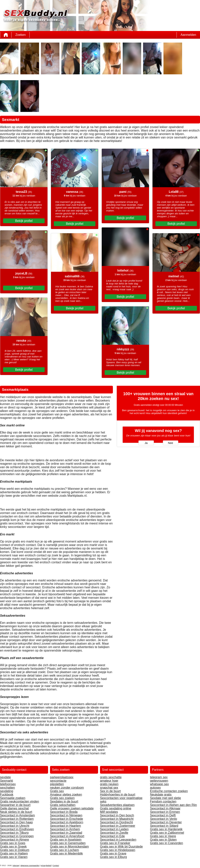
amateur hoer (109, 781)
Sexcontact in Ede (112, 836)
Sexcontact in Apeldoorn (67, 822)
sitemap (16, 865)
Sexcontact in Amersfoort (67, 836)
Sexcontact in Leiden (114, 829)
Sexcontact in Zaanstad (66, 833)
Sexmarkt (7, 781)
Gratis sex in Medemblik (66, 853)
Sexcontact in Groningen (17, 836)
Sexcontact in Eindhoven (17, 829)
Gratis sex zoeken (62, 798)
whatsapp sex (159, 784)
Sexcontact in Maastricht (117, 819)
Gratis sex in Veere (163, 836)
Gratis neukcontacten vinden (20, 801)
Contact (56, 865)
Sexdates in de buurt (64, 801)
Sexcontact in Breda (64, 812)
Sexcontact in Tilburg (14, 833)
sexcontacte (58, 781)
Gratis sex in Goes (13, 843)
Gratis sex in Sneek (13, 847)
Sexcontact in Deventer (166, 822)
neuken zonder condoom (67, 788)
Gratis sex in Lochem (64, 850)
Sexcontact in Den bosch (117, 815)
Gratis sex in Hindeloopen (118, 850)
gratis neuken (109, 784)
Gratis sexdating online (116, 808)
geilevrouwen (159, 781)
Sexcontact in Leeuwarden (118, 840)
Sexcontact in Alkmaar (165, 808)
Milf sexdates (109, 812)
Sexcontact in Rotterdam (17, 819)
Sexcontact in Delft (163, 815)
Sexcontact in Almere (14, 840)
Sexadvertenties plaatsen (117, 805)
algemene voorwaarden (30, 865)
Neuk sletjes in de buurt (16, 812)
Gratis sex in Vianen (14, 857)
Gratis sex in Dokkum (15, 850)
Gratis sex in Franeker (115, 843)
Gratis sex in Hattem (14, 853)
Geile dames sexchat (14, 808)
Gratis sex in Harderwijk (166, 829)
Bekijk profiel (24, 221)
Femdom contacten (163, 801)
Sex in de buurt (110, 791)
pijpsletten (57, 784)
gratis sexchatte (111, 777)
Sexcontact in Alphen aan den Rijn (173, 805)
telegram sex (159, 777)
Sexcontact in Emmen (165, 812)
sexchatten (7, 788)
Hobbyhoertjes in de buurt (118, 795)
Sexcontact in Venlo (164, 819)
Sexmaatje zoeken (13, 798)
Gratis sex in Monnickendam (69, 847)
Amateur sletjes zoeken (66, 795)
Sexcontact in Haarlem (65, 826)
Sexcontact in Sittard (164, 826)
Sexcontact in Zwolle (114, 833)
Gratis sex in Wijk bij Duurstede (121, 847)
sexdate (5, 777)
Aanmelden (188, 35)
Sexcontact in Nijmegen (66, 815)
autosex (155, 788)
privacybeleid (46, 865)
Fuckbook (7, 795)
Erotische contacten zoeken (169, 791)
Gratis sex (57, 791)
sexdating (7, 791)
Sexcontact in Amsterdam (17, 815)
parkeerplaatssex (62, 777)
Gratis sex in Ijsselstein (66, 840)
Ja (146, 443)
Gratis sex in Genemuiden (68, 843)
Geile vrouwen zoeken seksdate (72, 808)
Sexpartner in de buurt (15, 805)
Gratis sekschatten (63, 805)
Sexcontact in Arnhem (65, 829)
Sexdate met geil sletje (165, 798)
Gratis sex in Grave (113, 853)
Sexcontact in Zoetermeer (118, 826)
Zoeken (20, 35)
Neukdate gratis (161, 795)
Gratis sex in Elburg (113, 857)
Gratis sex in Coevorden (167, 843)
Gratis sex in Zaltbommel (167, 833)
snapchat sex (109, 788)
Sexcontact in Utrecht (15, 826)
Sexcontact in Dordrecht (116, 822)
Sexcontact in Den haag (16, 822)
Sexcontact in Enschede (67, 819)
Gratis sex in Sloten (163, 840)
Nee (170, 443)
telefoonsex (8, 784)
